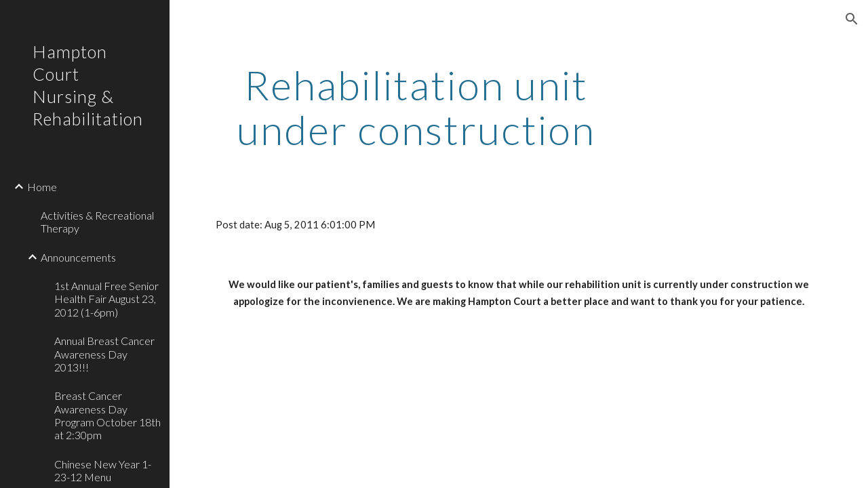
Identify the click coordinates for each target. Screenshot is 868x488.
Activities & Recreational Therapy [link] (97, 222)
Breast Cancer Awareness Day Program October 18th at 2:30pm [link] (107, 415)
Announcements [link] (78, 257)
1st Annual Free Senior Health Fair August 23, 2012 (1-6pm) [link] (106, 299)
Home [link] (42, 187)
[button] (852, 19)
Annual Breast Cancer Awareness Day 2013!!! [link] (104, 354)
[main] (416, 107)
